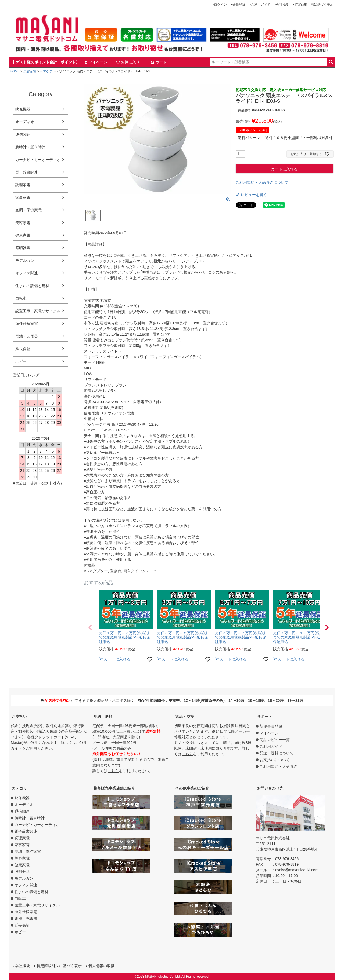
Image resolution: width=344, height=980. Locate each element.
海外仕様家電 (27, 324)
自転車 (21, 298)
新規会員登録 (271, 726)
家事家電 (23, 197)
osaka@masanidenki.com (297, 870)
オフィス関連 (27, 273)
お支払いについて (275, 760)
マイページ (96, 62)
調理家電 (23, 185)
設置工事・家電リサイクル (38, 311)
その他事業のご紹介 (192, 788)
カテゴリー (21, 788)
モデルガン (25, 260)
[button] (90, 627)
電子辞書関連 (27, 172)
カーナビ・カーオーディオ (38, 160)
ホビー (21, 361)
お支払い (19, 717)
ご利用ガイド (261, 5)
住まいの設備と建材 (32, 286)
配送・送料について (277, 753)
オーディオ (25, 122)
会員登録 (239, 5)
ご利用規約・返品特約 (278, 766)
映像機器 (23, 109)
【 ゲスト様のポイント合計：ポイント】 (45, 62)
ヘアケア (46, 71)
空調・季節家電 (28, 210)
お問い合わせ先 (270, 788)
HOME (15, 71)
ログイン (220, 5)
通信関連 (23, 134)
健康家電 (23, 235)
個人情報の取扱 (101, 966)
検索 (331, 62)
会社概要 (282, 5)
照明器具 (23, 248)
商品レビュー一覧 (275, 740)
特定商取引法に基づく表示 (314, 5)
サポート (264, 717)
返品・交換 (185, 717)
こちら (113, 771)
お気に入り (128, 62)
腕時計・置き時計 (30, 147)
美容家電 (30, 71)
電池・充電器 (27, 336)
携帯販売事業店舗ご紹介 (114, 788)
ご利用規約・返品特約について (262, 182)
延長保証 (23, 349)
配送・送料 (103, 717)
